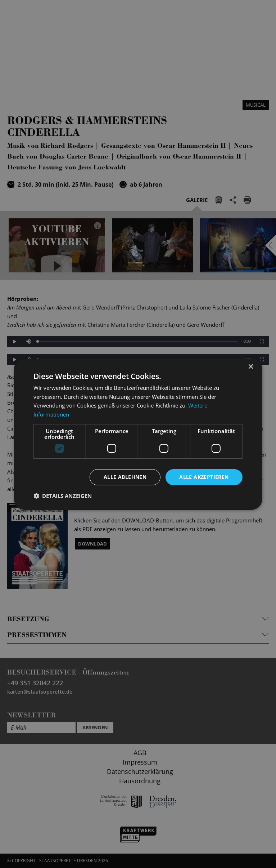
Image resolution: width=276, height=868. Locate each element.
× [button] (251, 367)
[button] (63, 496)
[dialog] (138, 434)
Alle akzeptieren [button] (204, 477)
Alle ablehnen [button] (125, 477)
